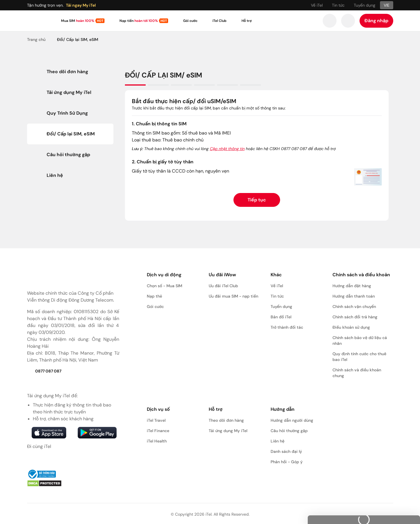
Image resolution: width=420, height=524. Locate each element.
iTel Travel (156, 420)
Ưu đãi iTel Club (223, 286)
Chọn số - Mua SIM (165, 286)
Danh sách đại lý (286, 451)
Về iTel (317, 5)
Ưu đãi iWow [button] (222, 275)
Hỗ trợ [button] (216, 409)
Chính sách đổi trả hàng (355, 317)
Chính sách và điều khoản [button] (361, 275)
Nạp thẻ (154, 296)
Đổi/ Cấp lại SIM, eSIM (78, 39)
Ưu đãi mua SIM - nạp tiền (233, 296)
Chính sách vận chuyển (354, 307)
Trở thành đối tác (287, 327)
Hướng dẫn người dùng (292, 420)
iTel (209, 514)
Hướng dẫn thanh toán (354, 296)
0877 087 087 (44, 371)
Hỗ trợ (247, 21)
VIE (387, 5)
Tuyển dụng (365, 5)
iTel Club (219, 21)
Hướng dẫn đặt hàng (352, 286)
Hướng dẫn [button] (283, 409)
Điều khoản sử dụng (351, 327)
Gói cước (190, 21)
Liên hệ (278, 441)
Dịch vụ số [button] (158, 409)
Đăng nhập (376, 21)
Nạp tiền (139, 21)
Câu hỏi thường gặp (289, 431)
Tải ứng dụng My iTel (228, 431)
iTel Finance (158, 431)
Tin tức (338, 5)
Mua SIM (78, 21)
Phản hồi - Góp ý (287, 462)
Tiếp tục (257, 200)
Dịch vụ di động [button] (164, 275)
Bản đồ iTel (281, 317)
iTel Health (157, 441)
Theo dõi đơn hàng (226, 420)
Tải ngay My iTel (81, 5)
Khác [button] (276, 275)
